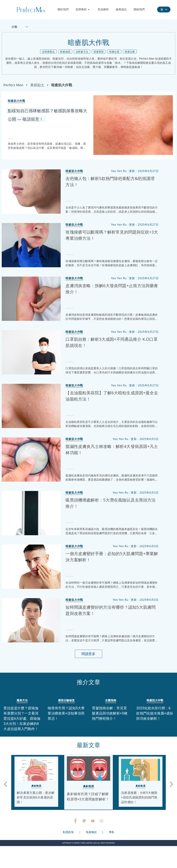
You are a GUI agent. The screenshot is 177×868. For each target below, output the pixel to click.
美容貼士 (37, 85)
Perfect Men (13, 85)
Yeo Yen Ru (119, 171)
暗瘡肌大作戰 (62, 85)
